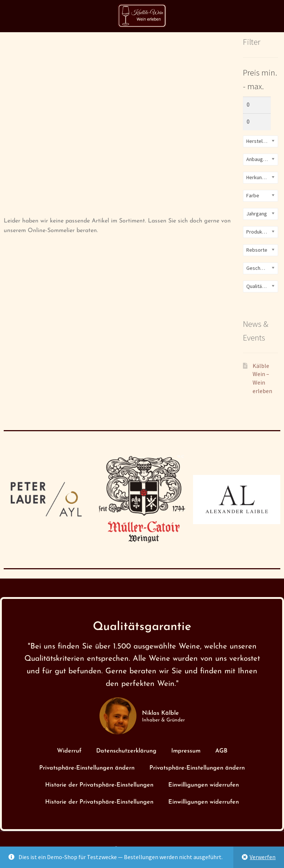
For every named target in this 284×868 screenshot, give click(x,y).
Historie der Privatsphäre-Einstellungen (99, 785)
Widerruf (69, 751)
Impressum (186, 751)
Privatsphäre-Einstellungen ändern (87, 768)
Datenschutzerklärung (126, 751)
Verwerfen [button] (263, 857)
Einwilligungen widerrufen (204, 785)
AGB (221, 751)
